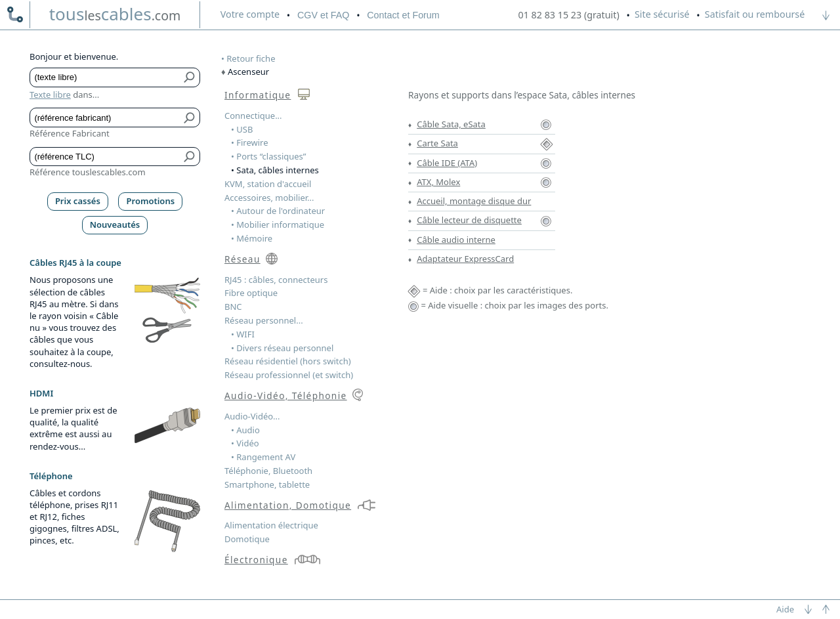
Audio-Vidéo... (252, 416)
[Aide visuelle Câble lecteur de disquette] (546, 220)
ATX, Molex (438, 182)
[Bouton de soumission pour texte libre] (190, 77)
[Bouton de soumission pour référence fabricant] (190, 117)
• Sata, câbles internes (275, 170)
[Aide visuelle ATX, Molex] (546, 182)
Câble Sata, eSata (451, 124)
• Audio (245, 430)
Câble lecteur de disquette (469, 220)
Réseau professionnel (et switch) (289, 375)
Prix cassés (78, 201)
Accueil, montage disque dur (474, 201)
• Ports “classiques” (269, 156)
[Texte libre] (105, 77)
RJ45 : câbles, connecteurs (276, 280)
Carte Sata (437, 143)
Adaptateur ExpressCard (465, 259)
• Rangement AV (263, 457)
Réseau (242, 259)
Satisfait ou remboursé (755, 14)
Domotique (247, 539)
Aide (785, 609)
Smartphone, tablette (267, 484)
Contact (403, 15)
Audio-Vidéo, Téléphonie (286, 395)
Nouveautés (115, 224)
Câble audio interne (456, 240)
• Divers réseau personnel (282, 348)
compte (250, 14)
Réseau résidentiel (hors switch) (288, 361)
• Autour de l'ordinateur (278, 211)
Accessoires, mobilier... (269, 198)
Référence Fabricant (70, 133)
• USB (242, 129)
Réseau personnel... (264, 320)
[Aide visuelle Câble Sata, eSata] (546, 124)
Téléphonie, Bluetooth (268, 471)
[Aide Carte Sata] (547, 143)
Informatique (258, 95)
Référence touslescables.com (88, 172)
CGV (323, 15)
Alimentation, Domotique (288, 505)
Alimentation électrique (271, 525)
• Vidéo (245, 443)
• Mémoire (252, 238)
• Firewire (250, 142)
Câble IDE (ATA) (447, 163)
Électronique (256, 560)
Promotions (151, 201)
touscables (115, 14)
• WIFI (243, 334)
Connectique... (253, 116)
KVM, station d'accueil (268, 184)
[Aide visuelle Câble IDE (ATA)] (546, 163)
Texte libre (50, 95)
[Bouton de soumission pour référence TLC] (190, 157)
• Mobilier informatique (278, 224)
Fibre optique (251, 293)
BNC (233, 307)
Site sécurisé (662, 14)
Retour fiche (251, 58)
